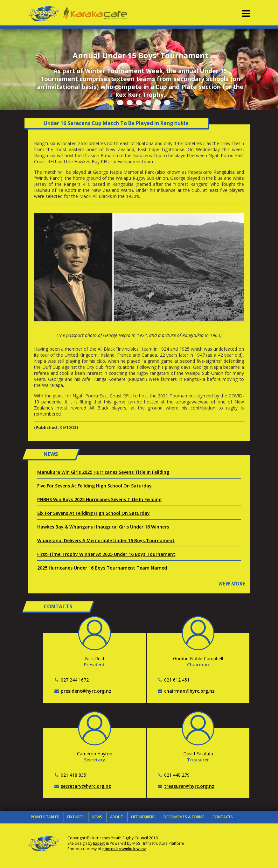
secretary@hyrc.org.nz (86, 786)
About (117, 817)
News (97, 817)
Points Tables (45, 817)
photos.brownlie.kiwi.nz (124, 849)
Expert (99, 843)
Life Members (143, 817)
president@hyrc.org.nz (86, 691)
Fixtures (75, 817)
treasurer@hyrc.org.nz (189, 786)
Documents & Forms (184, 817)
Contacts (223, 817)
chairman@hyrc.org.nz (189, 691)
